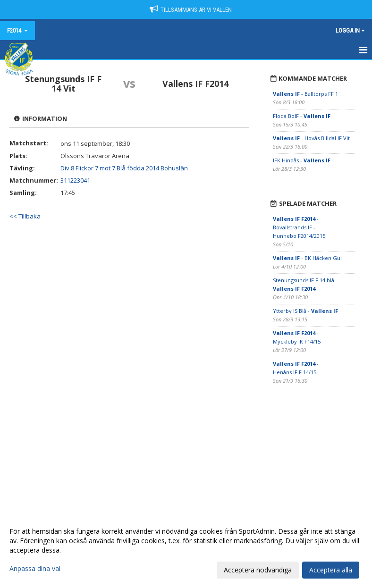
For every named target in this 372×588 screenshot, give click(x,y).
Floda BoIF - (302, 116)
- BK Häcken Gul (307, 258)
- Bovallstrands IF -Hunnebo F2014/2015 (299, 227)
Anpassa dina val (35, 569)
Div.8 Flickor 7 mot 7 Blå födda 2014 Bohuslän (124, 168)
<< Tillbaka (25, 216)
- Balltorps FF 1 (305, 94)
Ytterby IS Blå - (305, 311)
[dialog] (186, 550)
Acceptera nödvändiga (258, 570)
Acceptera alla (331, 570)
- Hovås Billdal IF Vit (311, 138)
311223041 (75, 180)
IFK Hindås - (302, 160)
